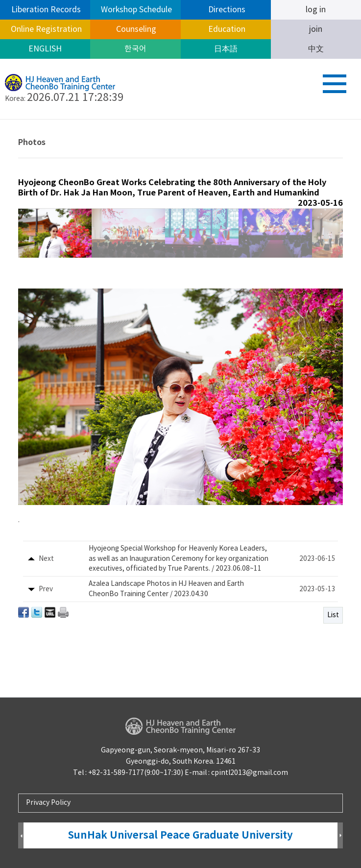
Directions (226, 10)
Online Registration (45, 29)
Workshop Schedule (135, 10)
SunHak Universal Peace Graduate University (180, 835)
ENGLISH (45, 49)
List (333, 615)
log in (316, 10)
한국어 (135, 49)
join (316, 29)
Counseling (135, 29)
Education (226, 29)
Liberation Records (45, 10)
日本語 (226, 49)
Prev (21, 836)
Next (340, 836)
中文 (316, 49)
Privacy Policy (48, 803)
